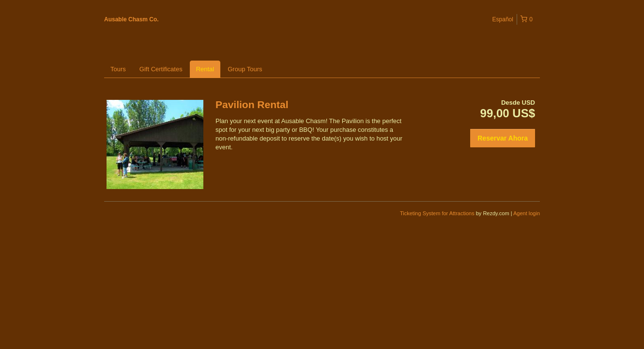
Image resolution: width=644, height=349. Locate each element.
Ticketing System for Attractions (438, 213)
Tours (118, 69)
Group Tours (245, 69)
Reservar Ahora (503, 138)
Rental (205, 69)
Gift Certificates (161, 69)
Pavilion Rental (252, 104)
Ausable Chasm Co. (131, 19)
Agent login (527, 213)
